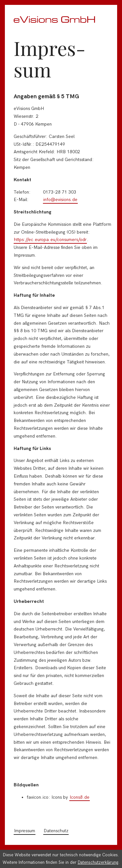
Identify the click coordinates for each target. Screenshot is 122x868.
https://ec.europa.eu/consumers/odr (50, 240)
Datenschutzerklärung (98, 862)
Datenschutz (56, 831)
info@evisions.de (60, 200)
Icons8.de (80, 797)
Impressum (25, 831)
